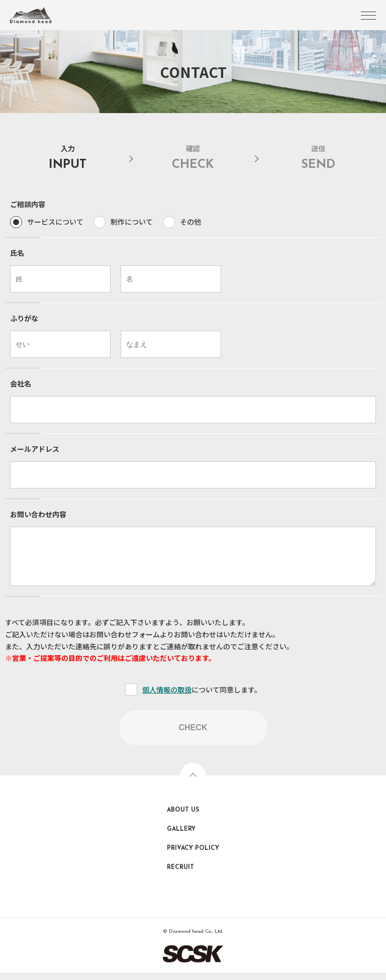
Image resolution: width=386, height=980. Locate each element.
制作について (132, 222)
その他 (190, 222)
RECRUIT (180, 875)
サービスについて (55, 222)
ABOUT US (183, 818)
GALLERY (181, 837)
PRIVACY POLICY (193, 856)
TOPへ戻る (193, 783)
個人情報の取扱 (167, 697)
